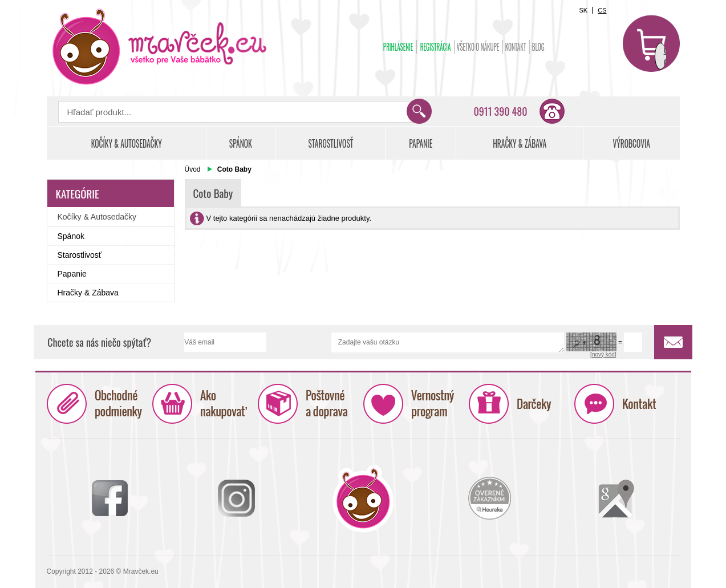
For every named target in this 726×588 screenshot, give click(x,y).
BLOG (538, 47)
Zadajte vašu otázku (448, 342)
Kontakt (515, 47)
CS (602, 10)
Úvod (193, 169)
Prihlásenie (398, 47)
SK (583, 10)
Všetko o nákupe (478, 47)
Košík (651, 43)
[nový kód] (603, 354)
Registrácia (435, 47)
